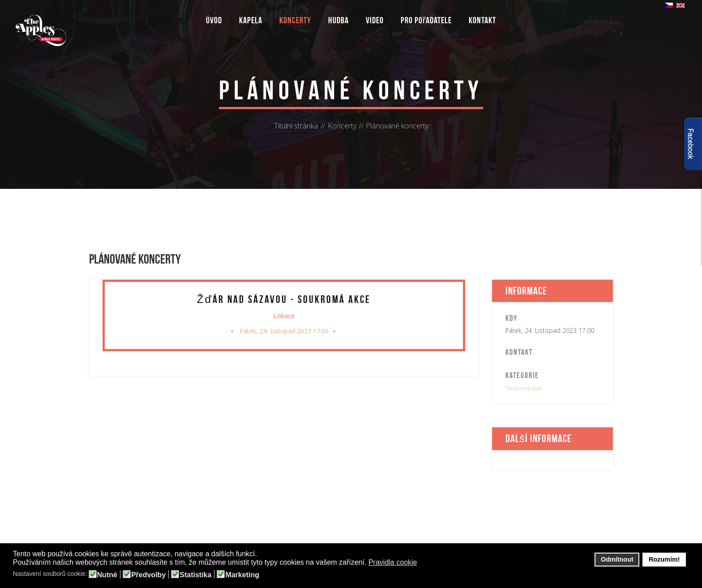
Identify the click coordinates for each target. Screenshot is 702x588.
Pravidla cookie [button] (393, 562)
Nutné (107, 575)
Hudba (338, 20)
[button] (423, 563)
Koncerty (295, 20)
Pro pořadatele (426, 20)
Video (375, 20)
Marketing (242, 575)
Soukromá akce (524, 388)
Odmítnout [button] (617, 559)
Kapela (251, 20)
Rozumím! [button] (664, 559)
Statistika (195, 575)
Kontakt (482, 20)
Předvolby (148, 575)
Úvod (214, 20)
